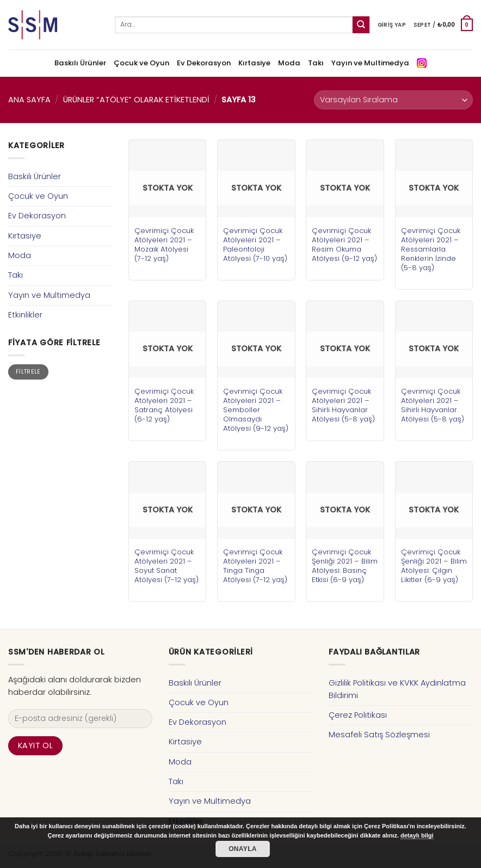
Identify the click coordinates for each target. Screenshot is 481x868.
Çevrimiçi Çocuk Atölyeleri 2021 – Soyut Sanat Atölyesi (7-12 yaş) (166, 566)
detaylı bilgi (417, 835)
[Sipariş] (393, 100)
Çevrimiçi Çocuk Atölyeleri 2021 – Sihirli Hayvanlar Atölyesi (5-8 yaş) (343, 405)
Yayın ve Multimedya (370, 63)
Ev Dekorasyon (204, 63)
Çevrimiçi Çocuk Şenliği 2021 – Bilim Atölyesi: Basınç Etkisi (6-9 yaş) (345, 566)
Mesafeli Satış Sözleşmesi (379, 735)
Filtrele (28, 372)
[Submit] (361, 25)
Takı (316, 63)
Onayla (243, 849)
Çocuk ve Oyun (141, 63)
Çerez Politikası (358, 715)
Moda (289, 63)
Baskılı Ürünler (80, 63)
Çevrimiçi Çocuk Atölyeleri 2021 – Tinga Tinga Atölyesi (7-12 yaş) (255, 566)
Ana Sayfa (29, 100)
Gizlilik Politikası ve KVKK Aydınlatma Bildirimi (397, 689)
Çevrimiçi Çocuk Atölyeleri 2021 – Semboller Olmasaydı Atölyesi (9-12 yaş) (256, 410)
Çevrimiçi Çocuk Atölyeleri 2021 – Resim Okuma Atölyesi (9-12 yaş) (344, 244)
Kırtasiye (254, 63)
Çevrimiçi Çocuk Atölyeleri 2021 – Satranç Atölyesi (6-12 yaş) (164, 405)
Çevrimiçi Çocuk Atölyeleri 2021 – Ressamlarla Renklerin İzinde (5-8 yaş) (431, 249)
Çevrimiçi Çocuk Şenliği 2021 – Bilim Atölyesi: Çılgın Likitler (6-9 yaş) (434, 566)
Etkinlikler (25, 315)
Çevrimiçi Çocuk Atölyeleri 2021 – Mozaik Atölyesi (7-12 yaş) (164, 244)
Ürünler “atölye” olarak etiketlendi (136, 100)
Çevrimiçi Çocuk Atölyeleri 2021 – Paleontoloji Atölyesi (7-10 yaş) (255, 244)
